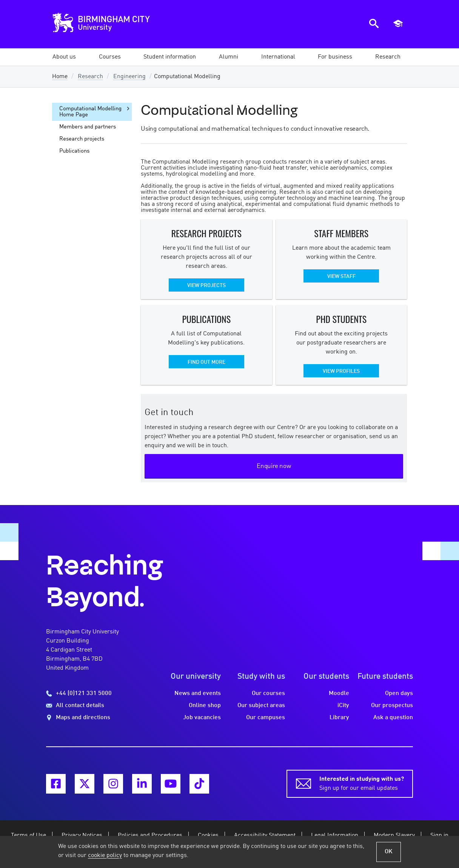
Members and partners (88, 127)
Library (339, 718)
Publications (74, 151)
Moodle (339, 693)
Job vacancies (202, 718)
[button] (64, 57)
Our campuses (266, 718)
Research (90, 77)
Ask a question (393, 718)
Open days (399, 693)
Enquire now (274, 466)
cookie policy (105, 856)
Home (60, 77)
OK (389, 852)
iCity (343, 706)
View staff (341, 276)
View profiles (341, 371)
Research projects (82, 139)
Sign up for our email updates (362, 783)
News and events (198, 693)
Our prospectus (392, 706)
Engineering (129, 77)
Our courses (268, 693)
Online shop (205, 706)
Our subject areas (261, 706)
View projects (206, 286)
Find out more (206, 362)
